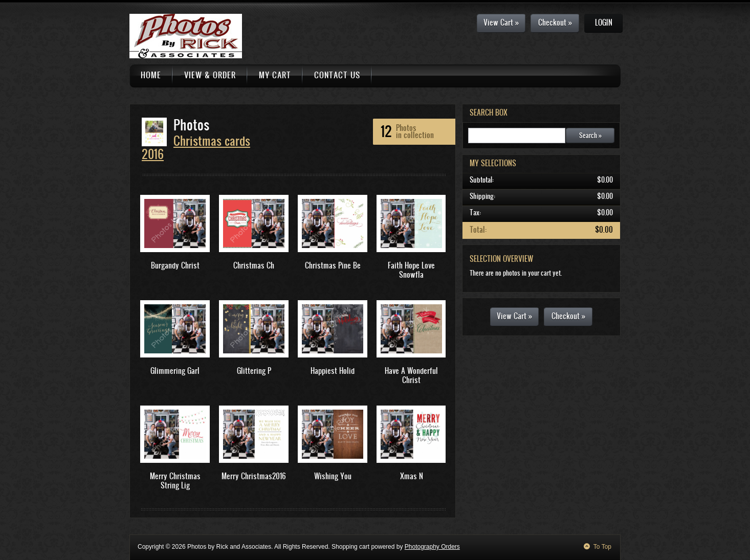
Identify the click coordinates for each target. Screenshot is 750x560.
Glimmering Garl (175, 371)
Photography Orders (432, 547)
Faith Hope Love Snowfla (411, 270)
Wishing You (333, 476)
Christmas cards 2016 (196, 147)
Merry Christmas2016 (254, 476)
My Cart (275, 75)
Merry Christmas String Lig (175, 480)
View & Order (210, 75)
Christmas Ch (254, 265)
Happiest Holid (333, 371)
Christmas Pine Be (333, 265)
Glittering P (254, 371)
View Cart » (501, 22)
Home (151, 75)
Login (604, 22)
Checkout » (555, 22)
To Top (602, 547)
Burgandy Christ (175, 265)
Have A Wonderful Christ (411, 375)
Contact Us (337, 75)
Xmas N (412, 476)
